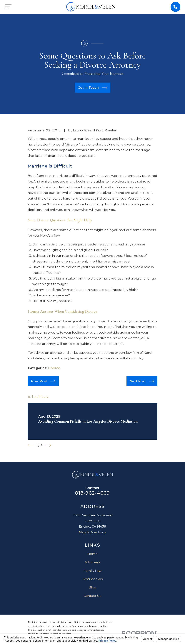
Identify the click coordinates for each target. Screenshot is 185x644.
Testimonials (92, 579)
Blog (92, 587)
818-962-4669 (92, 493)
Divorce (54, 368)
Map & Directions (92, 532)
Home (92, 554)
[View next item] (48, 445)
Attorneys (92, 562)
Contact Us (92, 596)
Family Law (92, 571)
